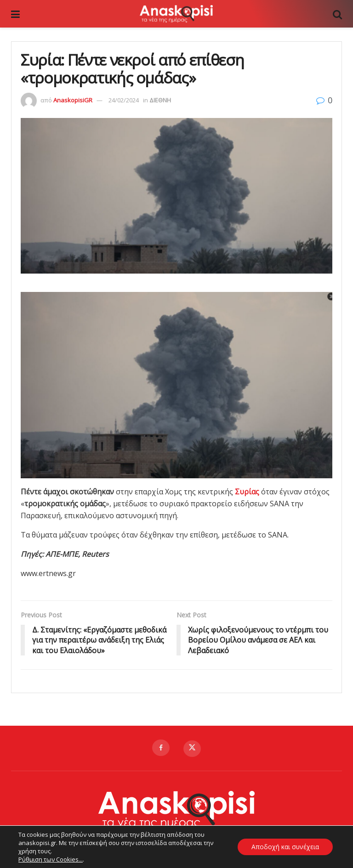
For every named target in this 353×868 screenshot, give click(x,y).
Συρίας (248, 492)
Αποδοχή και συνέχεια (285, 847)
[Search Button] (337, 14)
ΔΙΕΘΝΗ (160, 100)
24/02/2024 (124, 100)
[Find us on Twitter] (192, 749)
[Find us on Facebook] (161, 748)
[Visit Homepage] (176, 14)
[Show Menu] (15, 14)
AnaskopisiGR (73, 100)
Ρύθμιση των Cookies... (51, 859)
